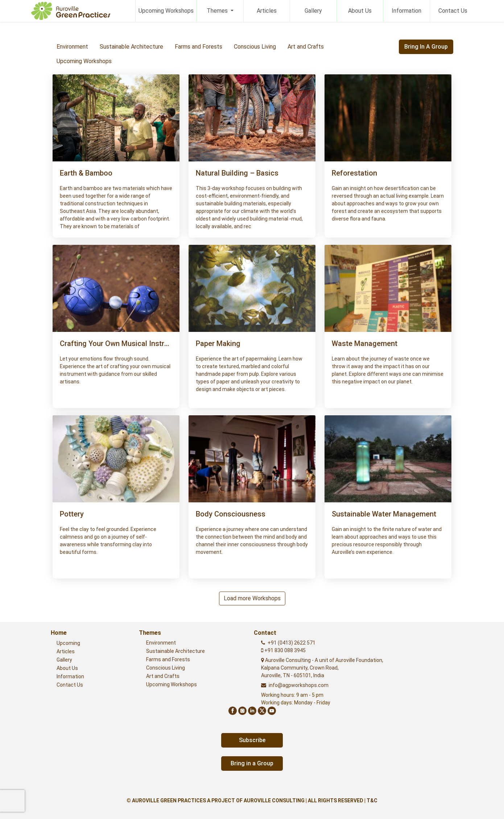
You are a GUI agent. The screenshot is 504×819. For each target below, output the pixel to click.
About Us (360, 11)
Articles (267, 11)
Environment (72, 47)
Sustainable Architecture (131, 47)
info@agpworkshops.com (299, 685)
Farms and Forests (199, 47)
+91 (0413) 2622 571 (292, 643)
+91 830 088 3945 (284, 650)
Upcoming (68, 643)
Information (406, 11)
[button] (116, 199)
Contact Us (453, 11)
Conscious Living (255, 47)
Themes (218, 11)
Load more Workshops (252, 598)
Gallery (313, 11)
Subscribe (252, 740)
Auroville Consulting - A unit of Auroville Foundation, (322, 668)
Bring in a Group (426, 47)
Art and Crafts (306, 47)
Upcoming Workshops (166, 11)
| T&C (371, 801)
